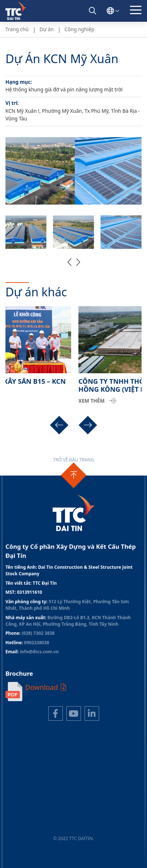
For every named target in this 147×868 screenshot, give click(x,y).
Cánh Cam (92, 845)
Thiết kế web (57, 845)
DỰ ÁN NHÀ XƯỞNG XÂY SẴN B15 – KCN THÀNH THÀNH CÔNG (71, 386)
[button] (70, 262)
